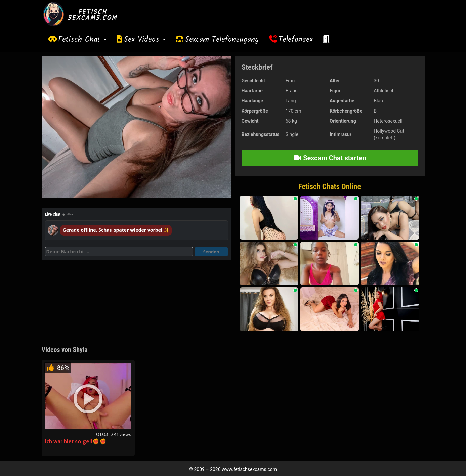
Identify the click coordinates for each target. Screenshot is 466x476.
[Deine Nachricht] (119, 252)
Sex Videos (145, 40)
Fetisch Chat (82, 40)
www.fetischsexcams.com (249, 469)
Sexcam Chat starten (330, 158)
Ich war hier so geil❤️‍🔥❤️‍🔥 (76, 441)
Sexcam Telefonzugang (222, 40)
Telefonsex (296, 40)
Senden (211, 252)
